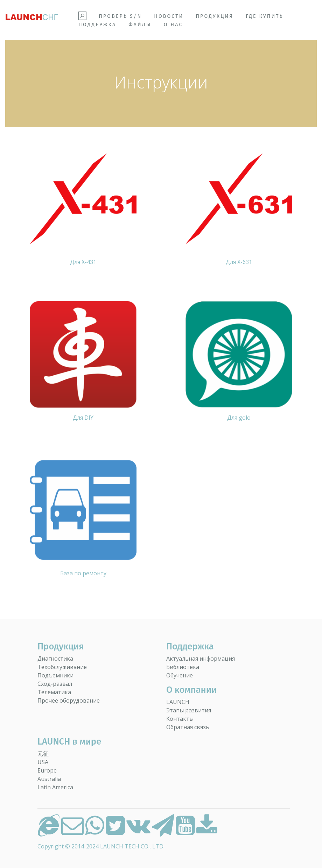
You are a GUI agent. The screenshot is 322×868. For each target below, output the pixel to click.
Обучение (180, 675)
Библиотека (183, 667)
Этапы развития (189, 710)
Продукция (215, 16)
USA (43, 762)
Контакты (180, 719)
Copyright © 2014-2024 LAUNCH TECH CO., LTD (100, 846)
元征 (43, 754)
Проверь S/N (120, 16)
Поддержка (97, 25)
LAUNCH (178, 702)
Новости (169, 16)
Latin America (55, 787)
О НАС (173, 25)
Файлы (140, 25)
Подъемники (55, 675)
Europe (47, 770)
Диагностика (55, 659)
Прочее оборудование (69, 700)
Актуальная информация (201, 659)
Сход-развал (55, 684)
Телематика (54, 692)
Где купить (265, 16)
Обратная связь (188, 727)
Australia (49, 779)
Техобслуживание (62, 667)
